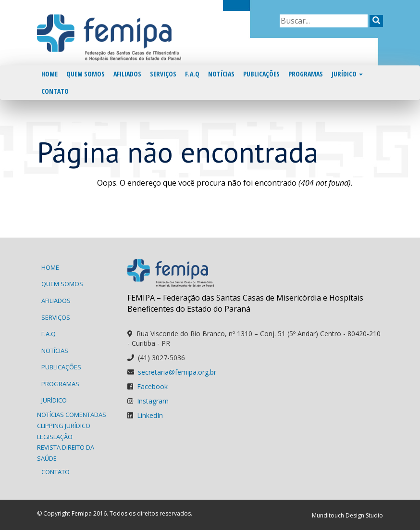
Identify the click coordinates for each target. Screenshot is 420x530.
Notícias (221, 74)
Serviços (163, 74)
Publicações (261, 74)
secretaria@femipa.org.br (177, 372)
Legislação (55, 437)
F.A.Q (192, 74)
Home (49, 74)
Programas (306, 74)
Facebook (152, 386)
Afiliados (127, 74)
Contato (55, 91)
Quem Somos (86, 74)
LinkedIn (150, 415)
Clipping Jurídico (64, 426)
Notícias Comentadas (72, 415)
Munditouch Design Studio (347, 515)
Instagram (153, 401)
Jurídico (347, 74)
